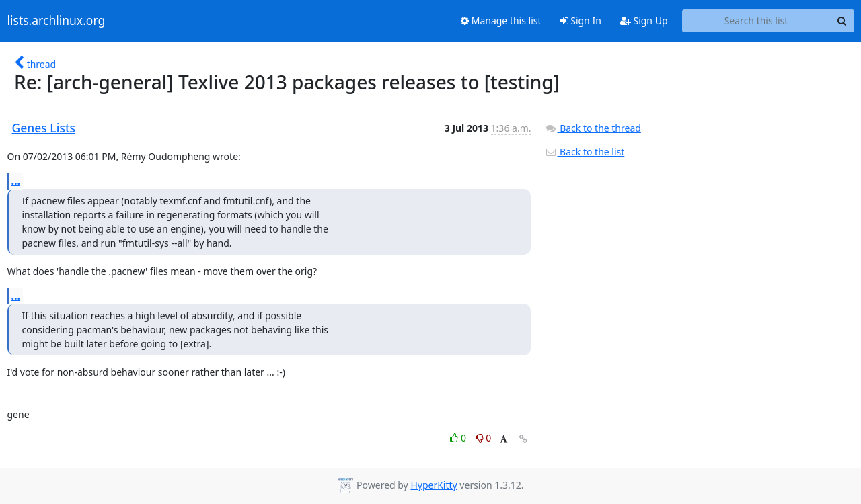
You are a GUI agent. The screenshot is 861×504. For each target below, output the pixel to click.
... (16, 181)
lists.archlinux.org (57, 21)
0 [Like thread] (459, 438)
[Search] (842, 21)
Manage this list (501, 20)
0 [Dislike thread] (484, 438)
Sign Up (644, 20)
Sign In (581, 20)
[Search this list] (756, 21)
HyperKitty (434, 485)
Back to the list (585, 152)
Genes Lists (44, 128)
